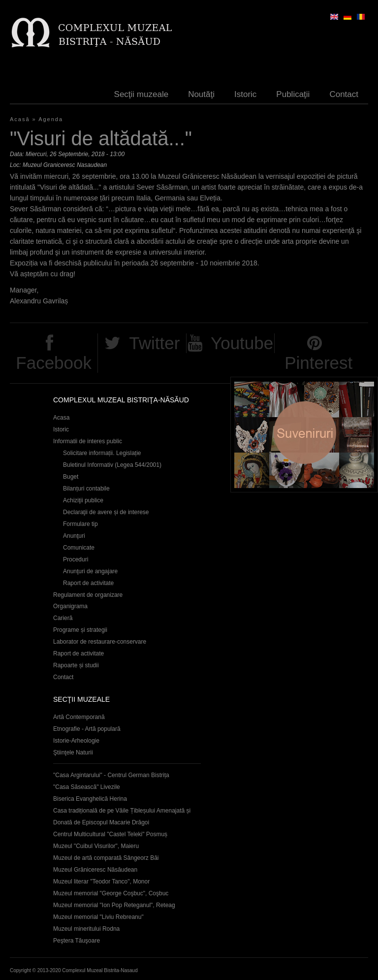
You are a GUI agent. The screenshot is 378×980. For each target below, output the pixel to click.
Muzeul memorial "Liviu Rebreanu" (98, 917)
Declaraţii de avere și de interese (106, 512)
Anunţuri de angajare (90, 571)
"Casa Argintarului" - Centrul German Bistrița (111, 775)
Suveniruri (304, 435)
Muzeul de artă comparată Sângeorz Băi (106, 858)
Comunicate (79, 548)
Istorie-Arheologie (76, 741)
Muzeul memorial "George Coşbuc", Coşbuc (111, 893)
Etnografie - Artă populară (87, 729)
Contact (344, 94)
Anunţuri (74, 536)
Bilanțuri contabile (86, 489)
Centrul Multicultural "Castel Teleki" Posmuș (110, 834)
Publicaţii (293, 94)
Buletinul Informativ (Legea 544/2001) (112, 465)
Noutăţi (201, 94)
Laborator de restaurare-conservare (100, 642)
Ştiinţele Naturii (73, 752)
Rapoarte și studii (76, 665)
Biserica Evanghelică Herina (90, 799)
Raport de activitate (88, 583)
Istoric (245, 94)
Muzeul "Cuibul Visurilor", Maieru (96, 846)
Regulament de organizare (88, 595)
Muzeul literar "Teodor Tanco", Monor (101, 882)
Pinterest (318, 363)
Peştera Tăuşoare (77, 941)
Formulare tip (80, 524)
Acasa (61, 418)
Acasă (20, 119)
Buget (71, 477)
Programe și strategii (80, 630)
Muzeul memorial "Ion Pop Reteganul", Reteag (114, 905)
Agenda (51, 119)
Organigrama (70, 606)
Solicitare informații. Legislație (102, 453)
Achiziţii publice (83, 500)
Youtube (242, 343)
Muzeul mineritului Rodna (86, 929)
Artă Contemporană (79, 717)
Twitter (154, 343)
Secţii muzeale (142, 94)
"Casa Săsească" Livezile (87, 787)
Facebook (54, 363)
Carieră (63, 618)
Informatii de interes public (88, 441)
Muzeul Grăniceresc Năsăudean (95, 870)
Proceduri (76, 559)
